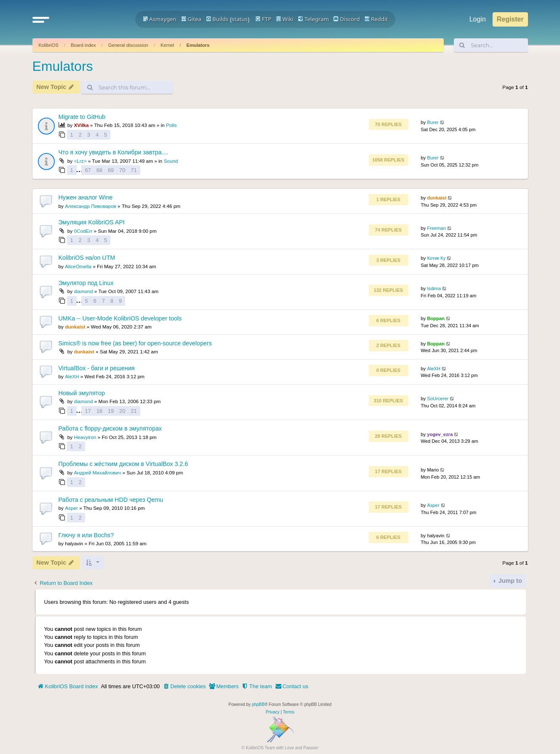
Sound (171, 161)
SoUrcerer (438, 399)
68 (99, 170)
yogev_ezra (440, 434)
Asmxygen (160, 19)
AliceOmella (78, 266)
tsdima (434, 288)
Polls (171, 125)
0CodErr (83, 231)
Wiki (285, 19)
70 (122, 170)
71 (134, 170)
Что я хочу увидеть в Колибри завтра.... (114, 152)
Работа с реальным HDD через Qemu (111, 500)
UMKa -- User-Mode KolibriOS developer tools (120, 318)
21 (134, 411)
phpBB (258, 704)
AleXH (72, 376)
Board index (83, 45)
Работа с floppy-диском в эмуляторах (110, 428)
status (240, 19)
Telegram (313, 19)
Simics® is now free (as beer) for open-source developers (135, 343)
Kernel (167, 45)
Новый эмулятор (82, 393)
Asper (71, 508)
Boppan (436, 318)
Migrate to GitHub (82, 117)
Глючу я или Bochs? (86, 535)
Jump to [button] (509, 581)
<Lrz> (80, 161)
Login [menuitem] (478, 19)
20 (122, 411)
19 (111, 411)
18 (99, 411)
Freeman (436, 228)
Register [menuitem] (510, 19)
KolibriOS (49, 45)
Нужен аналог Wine (86, 197)
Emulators (198, 45)
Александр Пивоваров (91, 206)
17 (88, 411)
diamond (83, 291)
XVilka (81, 125)
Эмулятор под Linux (86, 283)
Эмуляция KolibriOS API (92, 222)
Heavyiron (85, 437)
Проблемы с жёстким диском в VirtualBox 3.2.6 (123, 464)
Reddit (376, 19)
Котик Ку (436, 258)
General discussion (128, 45)
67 (88, 170)
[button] (41, 19)
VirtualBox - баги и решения (97, 368)
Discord (347, 19)
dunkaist (437, 198)
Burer (433, 122)
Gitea (191, 19)
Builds (217, 19)
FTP (263, 19)
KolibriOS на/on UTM (87, 258)
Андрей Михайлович (97, 473)
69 (111, 170)
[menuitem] (184, 687)
